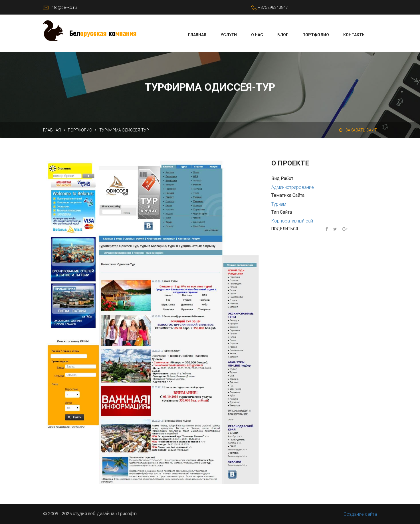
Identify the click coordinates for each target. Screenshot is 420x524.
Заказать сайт (358, 130)
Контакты (354, 35)
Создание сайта (360, 514)
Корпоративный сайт (293, 221)
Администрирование (293, 187)
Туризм (279, 204)
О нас (257, 35)
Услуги (229, 35)
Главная (197, 35)
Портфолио (316, 35)
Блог (283, 35)
